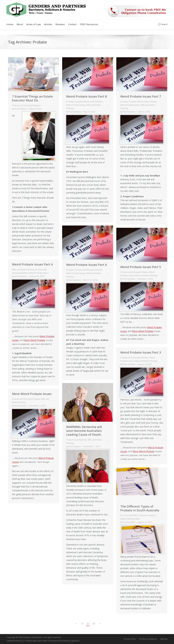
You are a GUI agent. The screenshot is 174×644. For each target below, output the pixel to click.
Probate (70, 102)
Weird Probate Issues (76, 105)
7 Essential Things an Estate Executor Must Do (32, 98)
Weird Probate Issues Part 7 (141, 96)
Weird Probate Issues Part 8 (87, 96)
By (19, 109)
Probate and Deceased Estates (26, 105)
